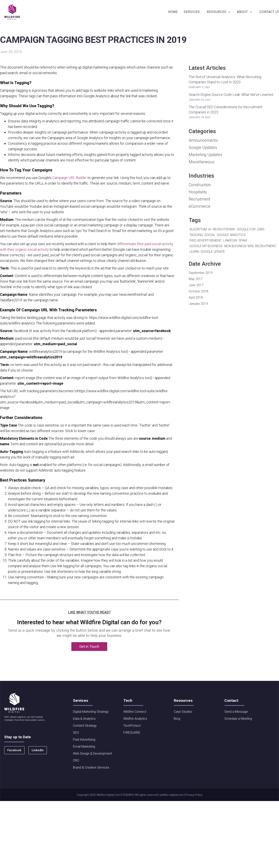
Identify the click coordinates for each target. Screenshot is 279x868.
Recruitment (266, 246)
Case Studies (183, 712)
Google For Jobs (251, 229)
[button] (219, 12)
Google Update (213, 252)
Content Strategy (85, 726)
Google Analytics (231, 235)
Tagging (196, 235)
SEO (76, 733)
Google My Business (206, 246)
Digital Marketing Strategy (91, 712)
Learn (194, 252)
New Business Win (239, 246)
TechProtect (132, 726)
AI (210, 229)
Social (210, 235)
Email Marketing (84, 747)
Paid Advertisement (206, 240)
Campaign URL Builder (70, 178)
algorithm (198, 229)
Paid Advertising (84, 740)
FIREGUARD (132, 733)
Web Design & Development (92, 753)
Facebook (14, 750)
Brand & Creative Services (91, 767)
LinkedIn (230, 240)
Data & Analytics (84, 719)
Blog (177, 719)
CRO (76, 760)
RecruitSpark (224, 229)
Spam (243, 240)
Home (173, 12)
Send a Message (236, 712)
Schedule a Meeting (238, 719)
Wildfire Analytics (135, 719)
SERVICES (192, 12)
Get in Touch (89, 646)
